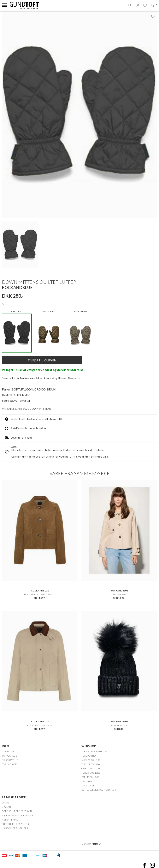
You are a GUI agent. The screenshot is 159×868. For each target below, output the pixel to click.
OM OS (6, 803)
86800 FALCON (80, 331)
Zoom (82, 116)
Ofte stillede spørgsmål (17, 811)
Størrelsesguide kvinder (18, 815)
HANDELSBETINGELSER (15, 828)
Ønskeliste (145, 5)
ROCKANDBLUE (17, 287)
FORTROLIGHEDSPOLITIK (15, 824)
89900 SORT (17, 331)
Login (138, 5)
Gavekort (8, 807)
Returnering (10, 820)
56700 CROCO (49, 331)
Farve (5, 304)
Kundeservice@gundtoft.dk (99, 790)
